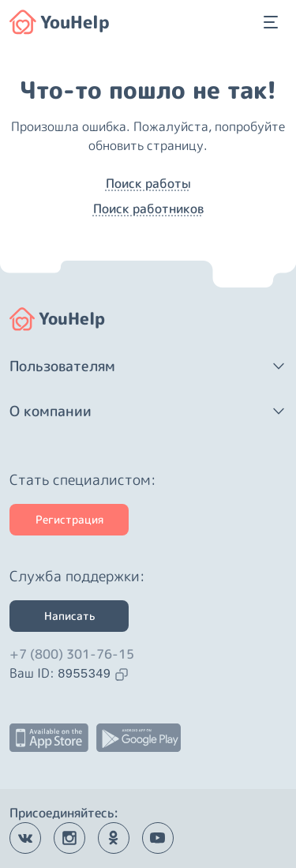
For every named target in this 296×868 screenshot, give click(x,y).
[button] (148, 366)
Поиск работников (148, 209)
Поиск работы (148, 183)
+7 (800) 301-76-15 (72, 654)
